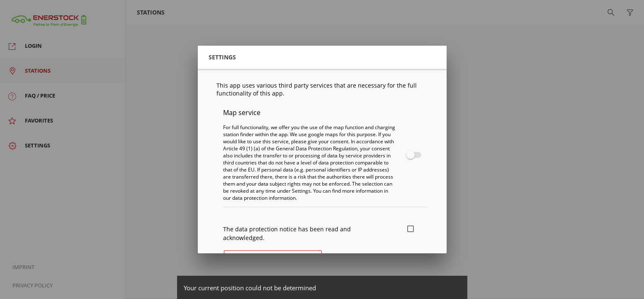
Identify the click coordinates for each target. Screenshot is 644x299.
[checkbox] (412, 155)
